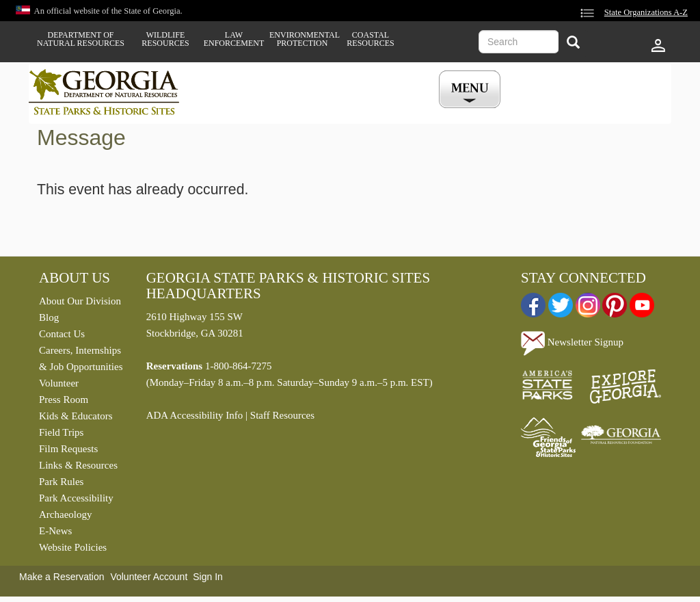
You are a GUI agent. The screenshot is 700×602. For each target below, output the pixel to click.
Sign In (208, 577)
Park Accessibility (76, 498)
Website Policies (73, 547)
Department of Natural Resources (81, 39)
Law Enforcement (234, 39)
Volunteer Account (149, 577)
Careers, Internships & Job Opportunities (81, 358)
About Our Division (80, 301)
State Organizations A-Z (646, 12)
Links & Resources (78, 465)
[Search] (573, 43)
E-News (55, 531)
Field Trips (61, 432)
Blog (49, 317)
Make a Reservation (62, 577)
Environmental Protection (302, 39)
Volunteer (59, 383)
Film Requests (68, 449)
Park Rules (61, 482)
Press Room (64, 400)
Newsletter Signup (572, 342)
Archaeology (65, 514)
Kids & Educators (76, 416)
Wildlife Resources (165, 39)
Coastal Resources (370, 39)
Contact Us (62, 334)
